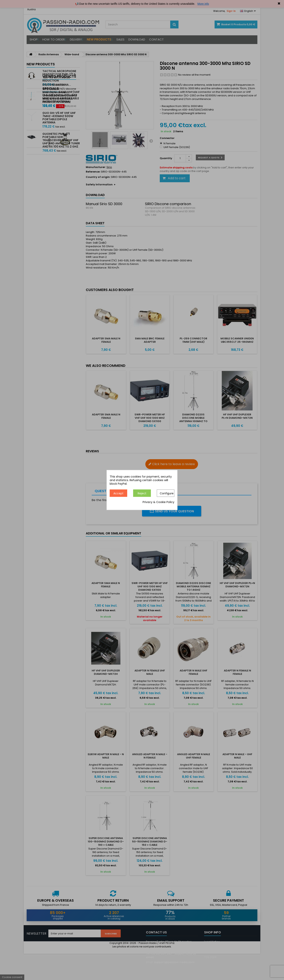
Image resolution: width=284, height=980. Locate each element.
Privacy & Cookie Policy (158, 502)
